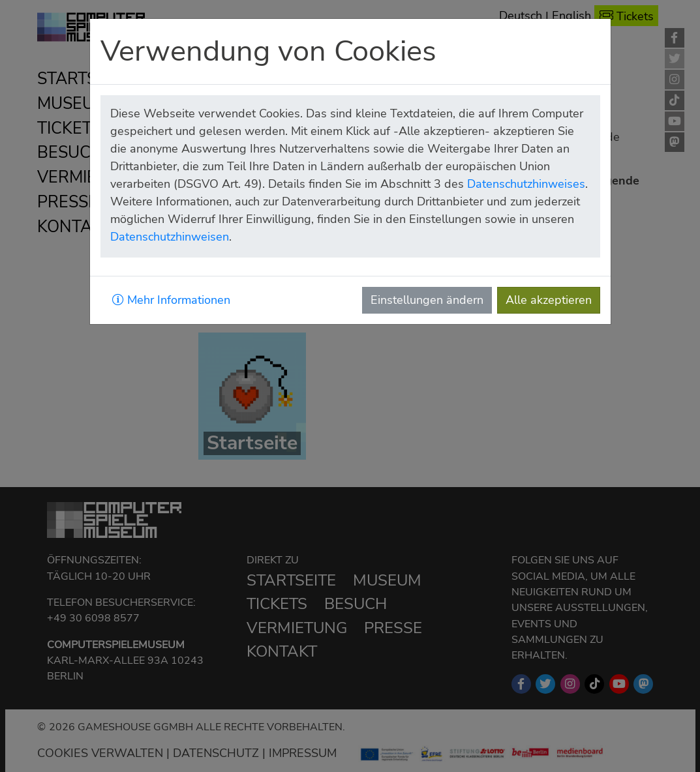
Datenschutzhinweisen (170, 237)
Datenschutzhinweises (526, 184)
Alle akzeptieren (549, 300)
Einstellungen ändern (427, 300)
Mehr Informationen (171, 300)
